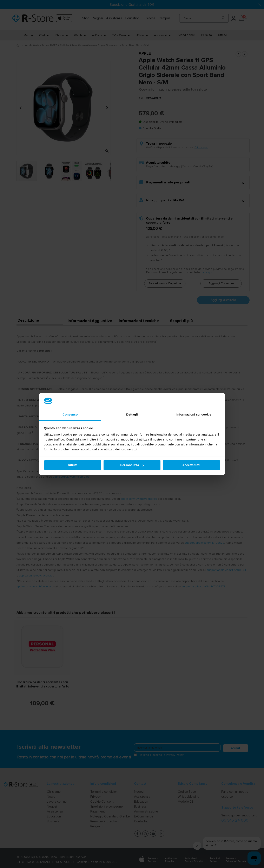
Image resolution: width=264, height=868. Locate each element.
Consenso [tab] (70, 414)
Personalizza (132, 465)
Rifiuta (73, 465)
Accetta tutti (191, 465)
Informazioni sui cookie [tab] (194, 414)
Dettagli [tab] (132, 414)
